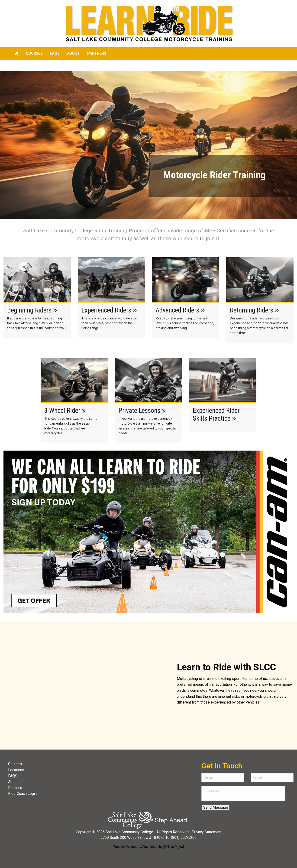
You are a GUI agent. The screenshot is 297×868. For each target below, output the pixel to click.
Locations (16, 770)
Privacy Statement (207, 832)
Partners (97, 53)
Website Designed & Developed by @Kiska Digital (148, 847)
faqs (55, 53)
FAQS (13, 776)
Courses (34, 53)
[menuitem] (17, 54)
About (73, 53)
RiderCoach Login (22, 794)
